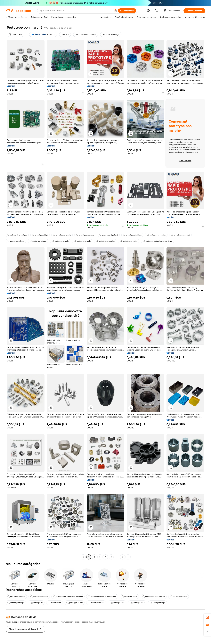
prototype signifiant (109, 235)
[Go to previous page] (83, 557)
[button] (115, 11)
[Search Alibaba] (76, 11)
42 (122, 557)
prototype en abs (75, 603)
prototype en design (105, 241)
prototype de (36, 603)
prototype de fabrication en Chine (158, 241)
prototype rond (117, 603)
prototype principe (129, 241)
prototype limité (129, 597)
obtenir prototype (179, 597)
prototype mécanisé (156, 235)
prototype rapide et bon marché (102, 597)
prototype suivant (16, 241)
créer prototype (158, 603)
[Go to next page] (128, 557)
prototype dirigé (40, 235)
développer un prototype (154, 597)
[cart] (157, 11)
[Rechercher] (127, 11)
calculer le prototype (17, 235)
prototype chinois (60, 241)
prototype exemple (62, 235)
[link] (207, 617)
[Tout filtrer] (15, 34)
